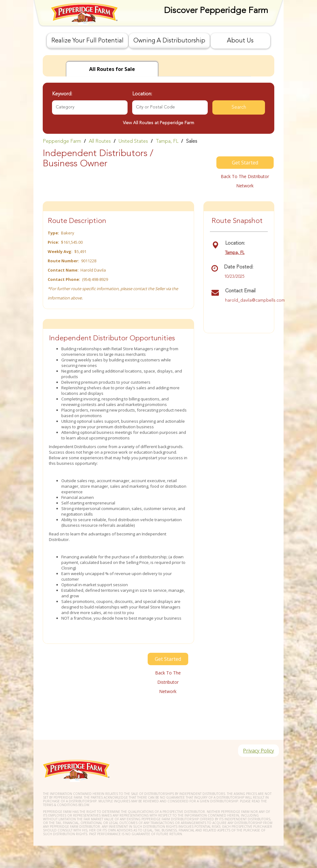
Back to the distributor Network (245, 181)
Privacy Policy (258, 751)
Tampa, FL (167, 142)
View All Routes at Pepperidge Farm (158, 123)
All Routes (100, 142)
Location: (142, 94)
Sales (192, 142)
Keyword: (62, 94)
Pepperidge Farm (62, 142)
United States (133, 142)
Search (239, 107)
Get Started (245, 163)
